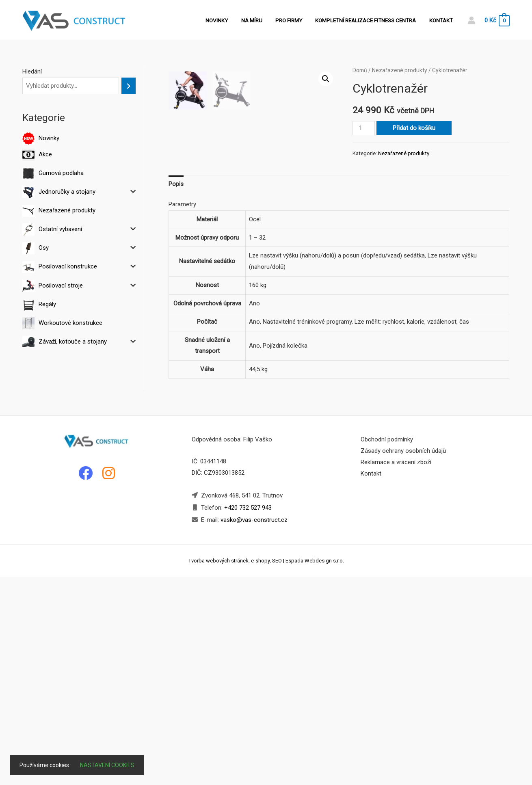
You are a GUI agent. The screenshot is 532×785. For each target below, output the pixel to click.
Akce (45, 154)
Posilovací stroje (61, 285)
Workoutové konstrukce (70, 323)
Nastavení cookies (107, 765)
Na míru (259, 20)
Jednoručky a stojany (67, 192)
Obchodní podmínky (387, 648)
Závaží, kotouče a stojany (73, 342)
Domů (360, 70)
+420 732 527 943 (248, 716)
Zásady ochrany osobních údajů (403, 659)
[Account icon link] (471, 20)
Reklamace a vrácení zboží (396, 670)
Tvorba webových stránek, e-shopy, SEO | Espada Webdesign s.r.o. (266, 769)
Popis (176, 392)
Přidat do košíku (414, 128)
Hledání (32, 71)
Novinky (226, 20)
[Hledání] (129, 86)
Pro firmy (294, 20)
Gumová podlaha (61, 173)
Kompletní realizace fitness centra (369, 20)
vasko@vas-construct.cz (253, 728)
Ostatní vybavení (60, 229)
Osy (44, 248)
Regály (47, 304)
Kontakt (442, 20)
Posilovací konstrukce (68, 266)
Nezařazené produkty (67, 210)
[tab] (176, 392)
